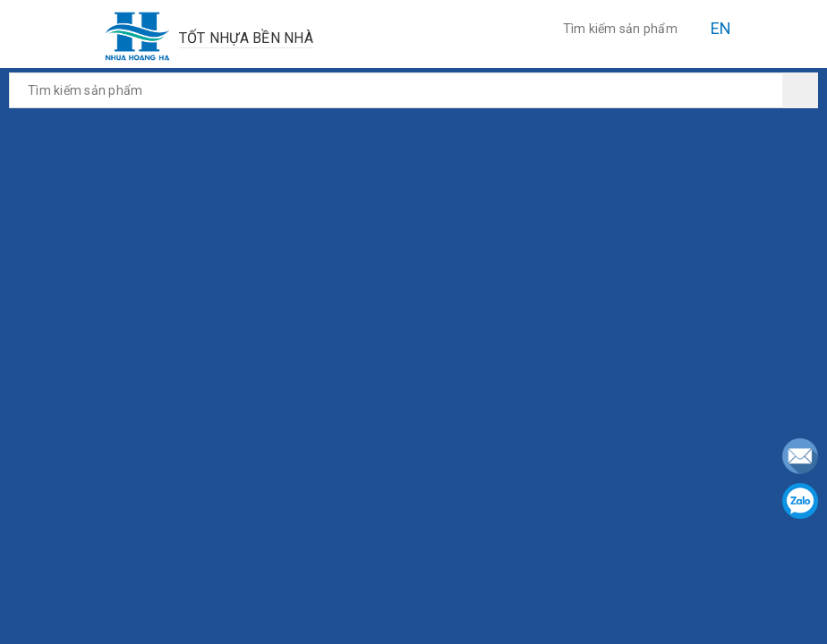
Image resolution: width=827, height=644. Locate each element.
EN (721, 28)
